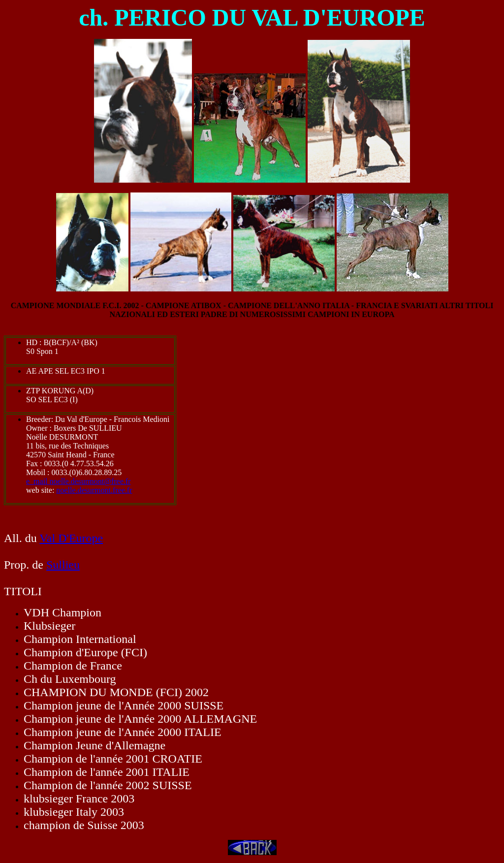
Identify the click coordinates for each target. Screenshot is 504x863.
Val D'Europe (71, 538)
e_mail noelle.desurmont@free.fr (78, 481)
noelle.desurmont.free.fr (94, 490)
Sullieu (63, 565)
